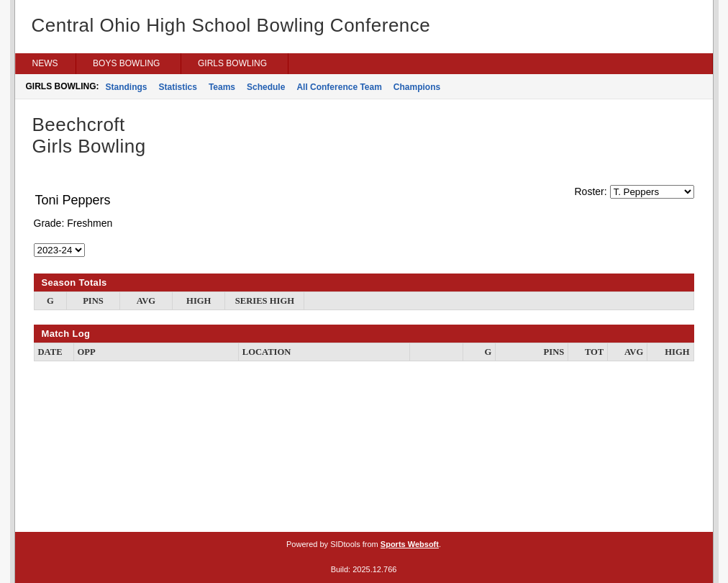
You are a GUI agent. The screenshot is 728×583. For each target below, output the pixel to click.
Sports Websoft (410, 544)
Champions (417, 87)
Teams (222, 87)
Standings (127, 87)
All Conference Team (339, 87)
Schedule (266, 87)
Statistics (178, 87)
